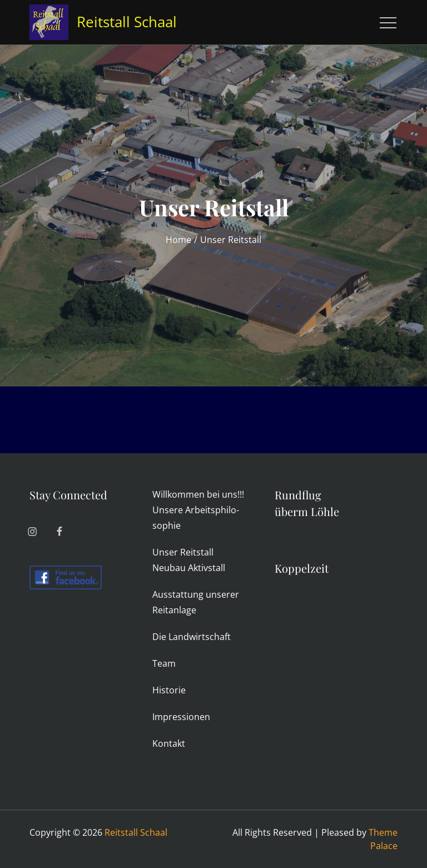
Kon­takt (169, 743)
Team (164, 663)
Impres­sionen (181, 717)
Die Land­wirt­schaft (192, 637)
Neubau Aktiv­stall (189, 568)
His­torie (169, 690)
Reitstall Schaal (127, 22)
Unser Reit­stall (183, 552)
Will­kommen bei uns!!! (198, 494)
